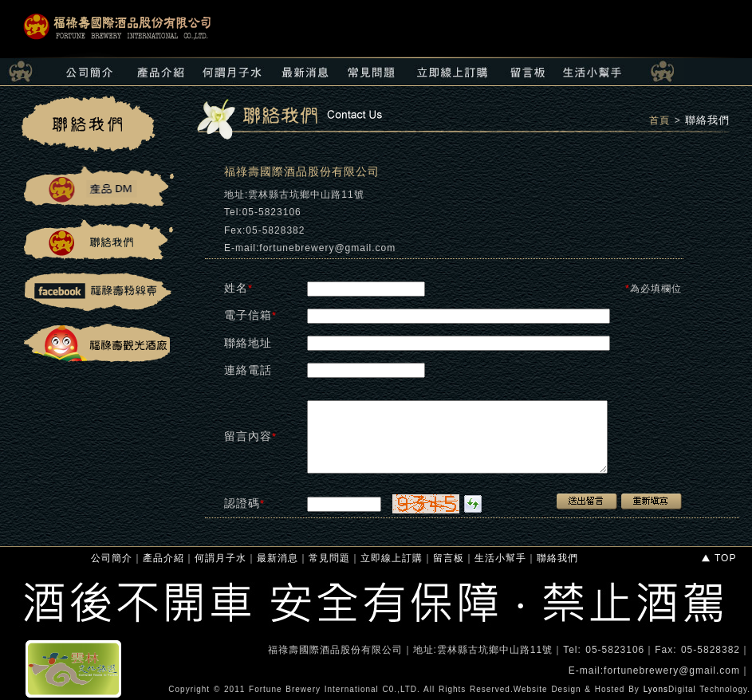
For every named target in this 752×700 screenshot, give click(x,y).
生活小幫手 (500, 558)
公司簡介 (112, 558)
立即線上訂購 (392, 558)
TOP (718, 558)
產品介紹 (163, 558)
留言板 (449, 558)
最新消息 (278, 558)
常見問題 (329, 558)
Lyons (656, 689)
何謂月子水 (220, 558)
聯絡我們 (707, 120)
